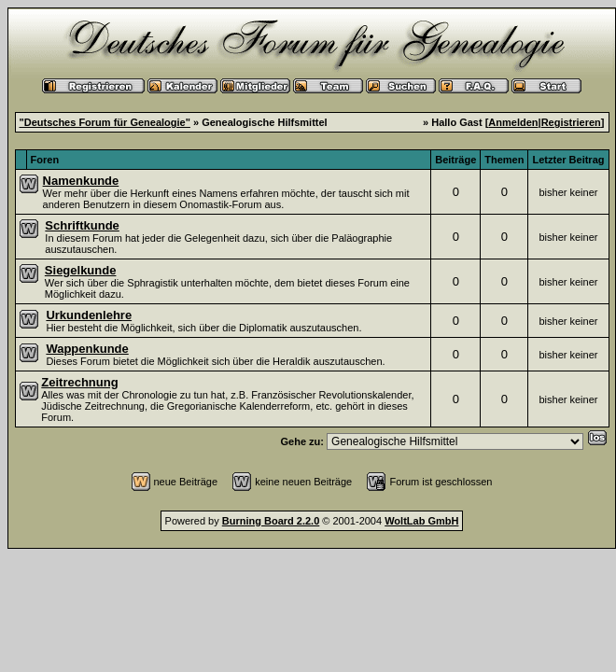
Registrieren (571, 122)
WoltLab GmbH (421, 521)
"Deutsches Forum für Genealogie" (105, 122)
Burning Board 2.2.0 (271, 521)
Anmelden (513, 122)
